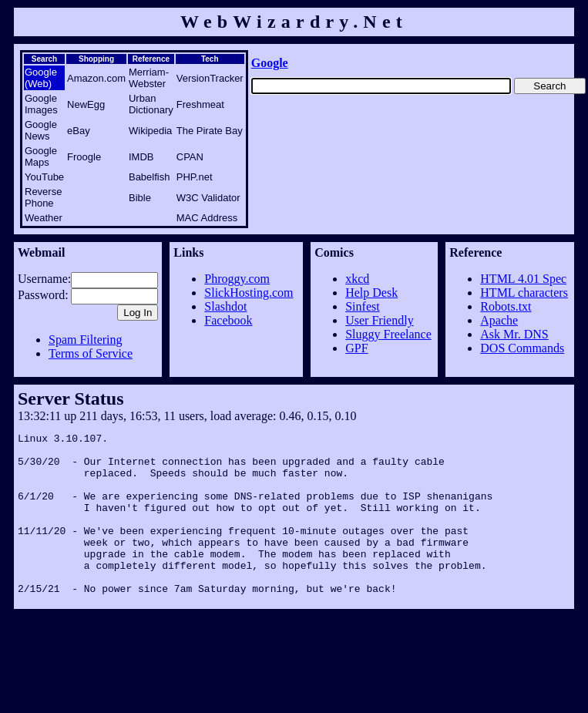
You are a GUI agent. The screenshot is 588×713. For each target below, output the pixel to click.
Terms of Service (91, 353)
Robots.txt (506, 306)
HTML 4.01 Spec (523, 279)
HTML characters (524, 293)
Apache (499, 320)
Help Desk (371, 293)
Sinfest (362, 306)
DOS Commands (522, 348)
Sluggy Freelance (388, 334)
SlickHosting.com (249, 293)
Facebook (228, 320)
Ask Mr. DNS (514, 334)
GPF (356, 348)
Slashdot (225, 306)
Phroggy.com (237, 279)
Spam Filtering (86, 340)
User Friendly (379, 320)
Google (270, 63)
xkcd (357, 279)
